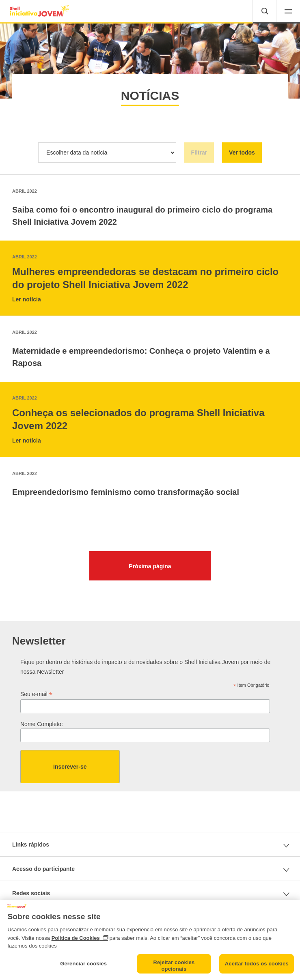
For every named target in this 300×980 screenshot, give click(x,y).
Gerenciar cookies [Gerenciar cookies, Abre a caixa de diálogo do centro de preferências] (83, 964)
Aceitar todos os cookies (257, 964)
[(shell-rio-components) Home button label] (40, 11)
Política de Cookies (76, 938)
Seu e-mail (36, 694)
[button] (288, 12)
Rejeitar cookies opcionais (174, 966)
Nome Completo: (42, 724)
